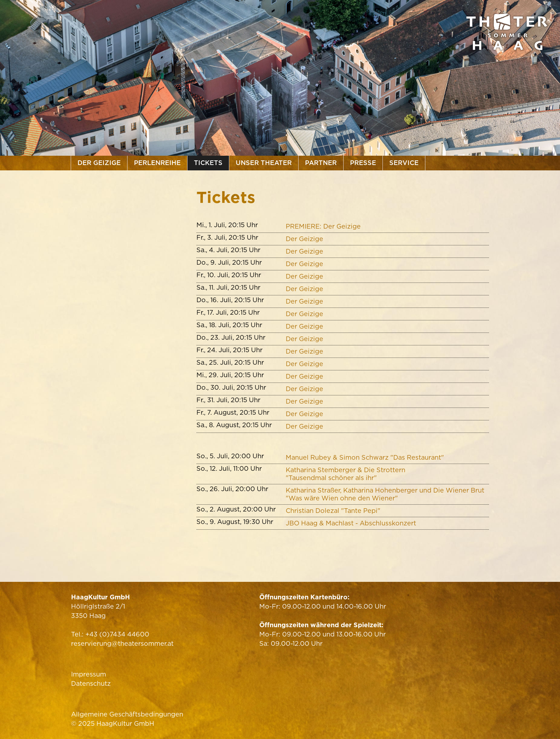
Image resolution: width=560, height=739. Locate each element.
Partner (321, 163)
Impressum (89, 674)
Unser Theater (264, 163)
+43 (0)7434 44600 (117, 634)
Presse (363, 163)
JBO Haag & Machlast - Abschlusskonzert (351, 523)
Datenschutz (91, 683)
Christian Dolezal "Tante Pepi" (333, 511)
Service (404, 163)
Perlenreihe (157, 163)
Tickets (208, 163)
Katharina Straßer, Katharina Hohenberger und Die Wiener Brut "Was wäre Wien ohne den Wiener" (385, 494)
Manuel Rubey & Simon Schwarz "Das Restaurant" (365, 457)
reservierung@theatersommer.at (122, 643)
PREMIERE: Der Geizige (323, 226)
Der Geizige (99, 163)
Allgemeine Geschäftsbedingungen (127, 714)
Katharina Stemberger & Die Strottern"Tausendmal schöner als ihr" (346, 474)
